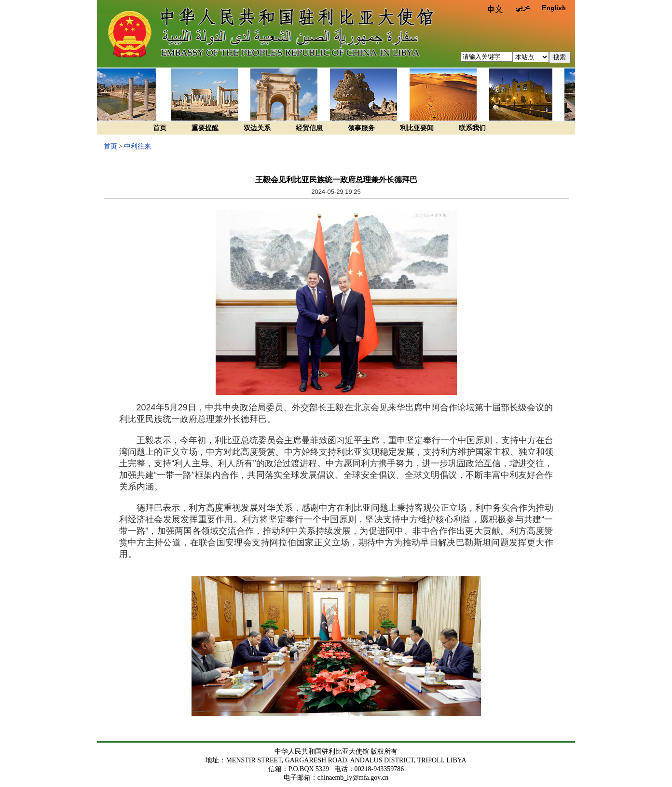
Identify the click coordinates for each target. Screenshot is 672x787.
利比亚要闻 (417, 128)
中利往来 (137, 146)
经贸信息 (309, 128)
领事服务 (361, 128)
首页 (160, 128)
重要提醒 (205, 128)
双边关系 (257, 128)
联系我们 (472, 128)
